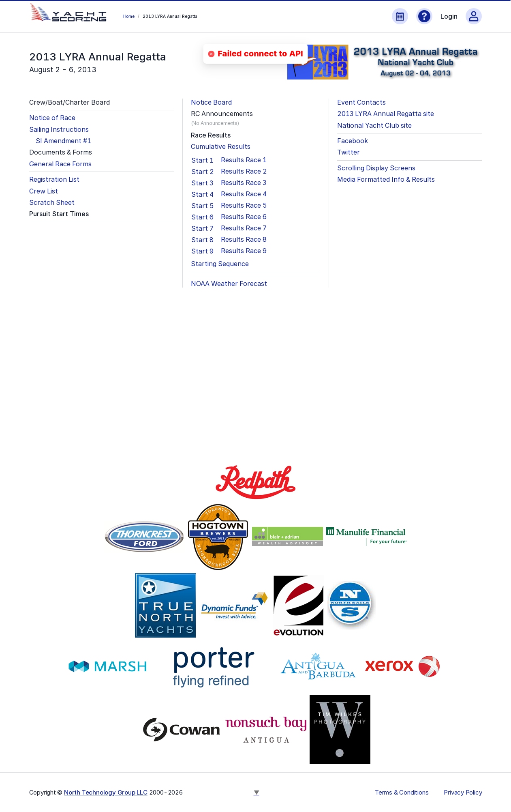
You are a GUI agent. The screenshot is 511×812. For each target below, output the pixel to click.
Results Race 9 (244, 251)
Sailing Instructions (59, 130)
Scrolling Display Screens (376, 168)
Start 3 (202, 183)
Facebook (353, 141)
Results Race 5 (244, 205)
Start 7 (202, 228)
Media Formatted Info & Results (386, 179)
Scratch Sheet (52, 203)
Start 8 (202, 240)
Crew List (44, 191)
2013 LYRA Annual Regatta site (386, 114)
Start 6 (202, 217)
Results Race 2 (244, 171)
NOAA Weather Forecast (229, 284)
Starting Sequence (220, 264)
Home (129, 16)
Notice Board (211, 102)
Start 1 (202, 160)
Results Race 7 (244, 228)
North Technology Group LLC (106, 792)
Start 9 (202, 251)
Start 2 (203, 172)
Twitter (349, 152)
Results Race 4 (244, 194)
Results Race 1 (244, 160)
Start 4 (202, 194)
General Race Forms (60, 164)
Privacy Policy (463, 793)
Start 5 (203, 206)
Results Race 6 (244, 217)
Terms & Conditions (402, 793)
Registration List (54, 179)
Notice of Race (52, 118)
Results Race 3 (244, 183)
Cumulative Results (221, 147)
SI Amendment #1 (63, 141)
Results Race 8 (244, 240)
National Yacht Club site (374, 126)
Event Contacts (361, 102)
